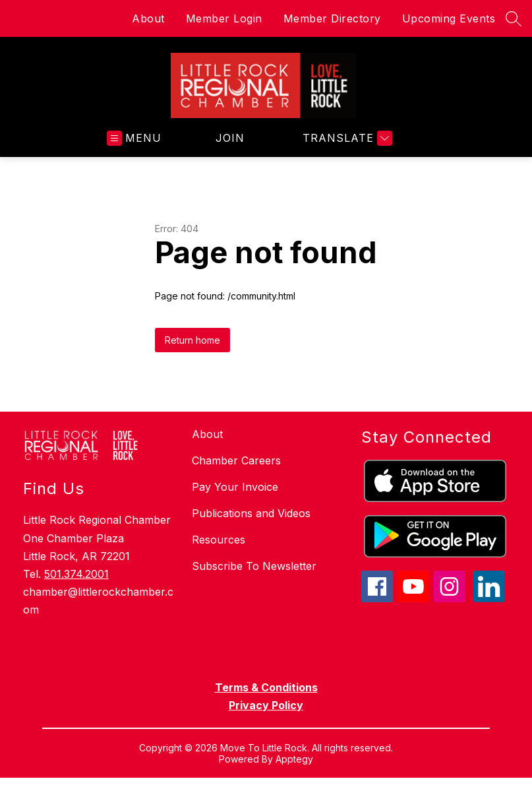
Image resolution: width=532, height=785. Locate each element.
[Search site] (514, 18)
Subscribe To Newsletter (254, 566)
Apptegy (294, 759)
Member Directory (332, 18)
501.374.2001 (76, 574)
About (148, 18)
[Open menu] (134, 138)
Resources (219, 540)
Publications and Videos (251, 513)
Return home (192, 340)
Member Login (224, 18)
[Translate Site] (346, 138)
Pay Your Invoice (235, 487)
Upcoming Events (449, 18)
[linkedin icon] (489, 598)
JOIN (230, 138)
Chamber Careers (236, 460)
